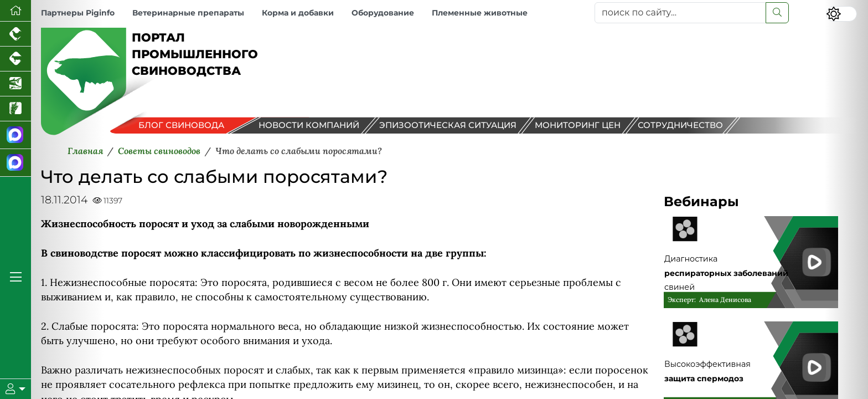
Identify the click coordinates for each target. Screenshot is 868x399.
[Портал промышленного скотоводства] (15, 59)
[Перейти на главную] (15, 11)
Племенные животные (480, 13)
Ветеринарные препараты (188, 13)
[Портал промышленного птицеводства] (15, 34)
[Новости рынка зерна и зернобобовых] (15, 109)
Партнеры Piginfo (78, 13)
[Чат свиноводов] (15, 163)
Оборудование (383, 13)
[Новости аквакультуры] (15, 84)
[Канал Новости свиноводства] (15, 135)
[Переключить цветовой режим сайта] (841, 14)
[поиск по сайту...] (680, 13)
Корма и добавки (298, 13)
